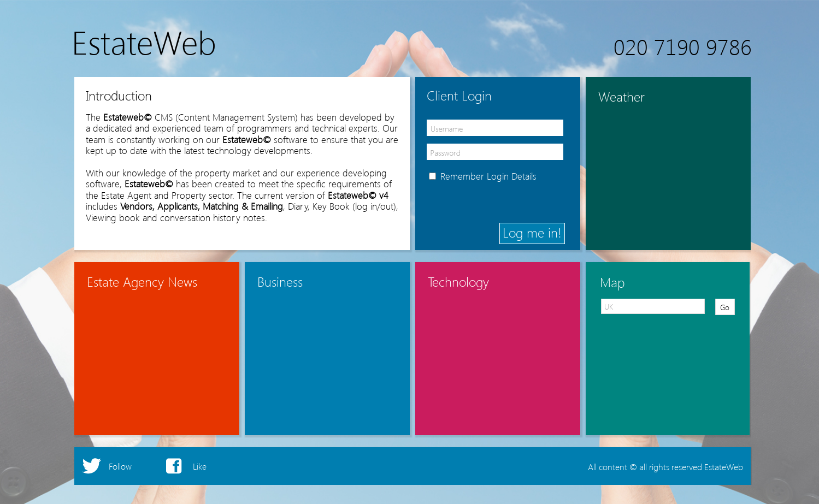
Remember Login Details (488, 176)
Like (200, 466)
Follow (120, 466)
